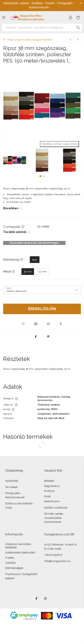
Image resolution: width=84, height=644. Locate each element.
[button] (40, 176)
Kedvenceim (52, 501)
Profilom (49, 491)
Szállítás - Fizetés (43, 3)
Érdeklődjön (42, 309)
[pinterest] (48, 337)
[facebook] (36, 337)
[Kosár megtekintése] (78, 17)
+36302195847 (53, 555)
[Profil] (71, 17)
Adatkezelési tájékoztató (20, 552)
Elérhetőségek (14, 568)
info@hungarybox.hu (57, 561)
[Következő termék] (78, 40)
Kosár (48, 496)
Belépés (49, 481)
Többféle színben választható (59, 144)
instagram (46, 598)
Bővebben (11, 208)
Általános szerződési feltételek (18, 546)
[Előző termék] (70, 40)
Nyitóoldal (12, 481)
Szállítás (10, 563)
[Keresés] (78, 27)
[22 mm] (43, 272)
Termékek (11, 487)
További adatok (15, 232)
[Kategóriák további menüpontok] (4, 17)
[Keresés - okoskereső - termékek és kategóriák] (42, 27)
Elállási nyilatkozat (56, 508)
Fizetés (10, 558)
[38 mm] (28, 272)
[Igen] (35, 260)
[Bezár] (81, 3)
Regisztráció (52, 486)
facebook (36, 598)
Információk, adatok (16, 3)
